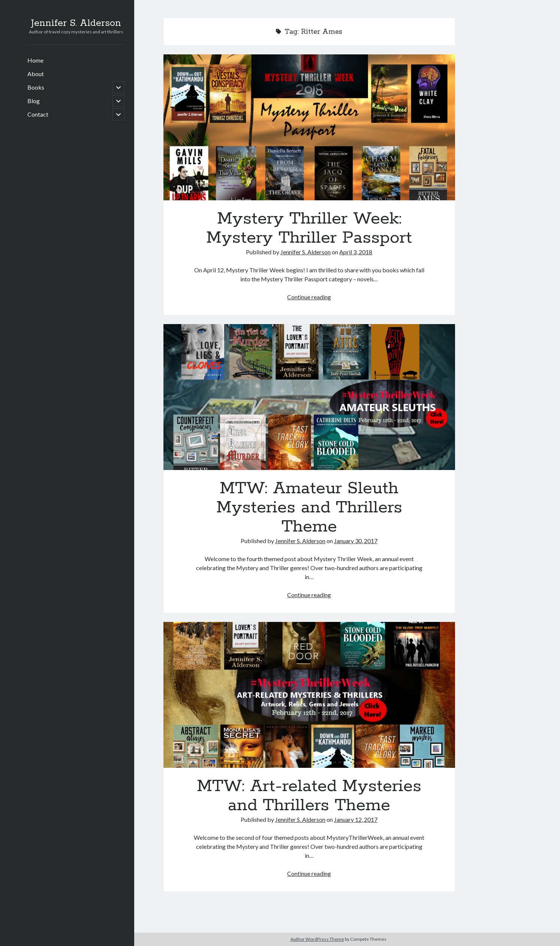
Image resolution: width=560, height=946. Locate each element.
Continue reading (309, 297)
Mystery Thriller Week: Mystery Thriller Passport (309, 127)
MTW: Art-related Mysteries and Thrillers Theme (309, 695)
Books (36, 87)
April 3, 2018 (356, 252)
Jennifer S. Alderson (76, 23)
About (36, 74)
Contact (38, 114)
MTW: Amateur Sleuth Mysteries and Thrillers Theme (309, 397)
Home (35, 60)
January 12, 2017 (356, 819)
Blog (34, 101)
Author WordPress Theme (317, 939)
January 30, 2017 (356, 541)
